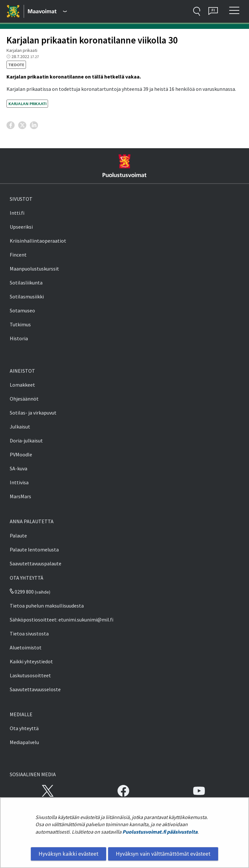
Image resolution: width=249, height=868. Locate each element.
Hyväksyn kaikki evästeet (68, 854)
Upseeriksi (21, 227)
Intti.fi (17, 213)
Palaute (18, 536)
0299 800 (22, 592)
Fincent (18, 255)
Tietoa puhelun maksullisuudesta (47, 606)
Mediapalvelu (24, 742)
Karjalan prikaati (27, 104)
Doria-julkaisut (26, 440)
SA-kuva (19, 468)
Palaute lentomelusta (34, 549)
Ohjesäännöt (24, 399)
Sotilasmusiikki (27, 296)
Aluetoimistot (26, 647)
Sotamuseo (22, 310)
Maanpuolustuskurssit (34, 269)
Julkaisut (20, 427)
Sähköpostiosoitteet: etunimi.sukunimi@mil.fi (62, 620)
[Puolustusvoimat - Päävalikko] (47, 11)
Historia (19, 338)
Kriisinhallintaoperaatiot (38, 241)
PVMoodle (21, 454)
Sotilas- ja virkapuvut (33, 413)
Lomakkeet (22, 385)
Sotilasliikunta (26, 283)
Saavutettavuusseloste (35, 689)
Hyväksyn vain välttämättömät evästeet (163, 854)
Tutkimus (20, 324)
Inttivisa (19, 482)
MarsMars (20, 496)
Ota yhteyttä (24, 728)
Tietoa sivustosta (29, 633)
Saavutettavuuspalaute (36, 563)
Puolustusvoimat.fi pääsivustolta (160, 832)
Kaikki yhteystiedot (31, 661)
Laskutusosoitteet (30, 675)
